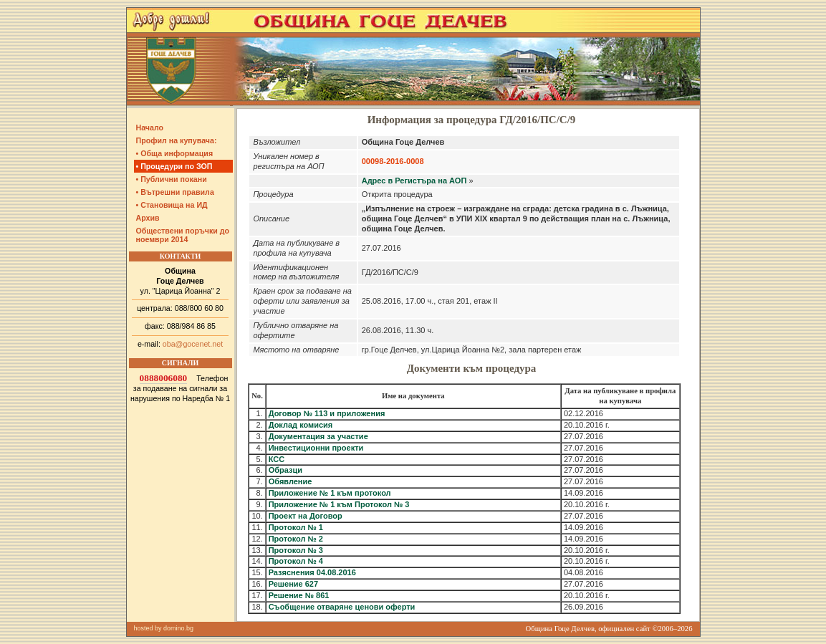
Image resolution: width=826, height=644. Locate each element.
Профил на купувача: (177, 140)
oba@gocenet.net (193, 344)
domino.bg (178, 628)
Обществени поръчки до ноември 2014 (183, 235)
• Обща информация (175, 153)
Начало (150, 128)
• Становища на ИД (172, 205)
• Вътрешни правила (175, 192)
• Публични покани (172, 179)
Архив (148, 218)
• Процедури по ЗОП (174, 166)
